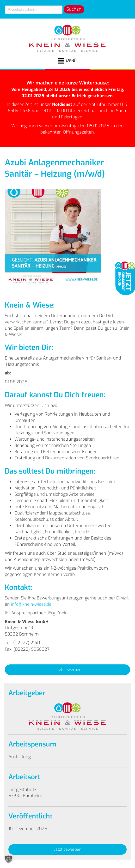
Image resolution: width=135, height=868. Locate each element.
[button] (67, 670)
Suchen (74, 9)
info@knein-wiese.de (31, 604)
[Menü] (67, 61)
